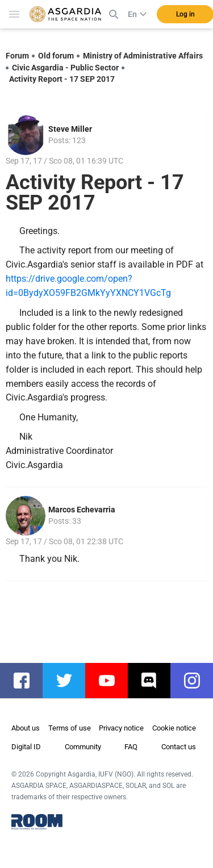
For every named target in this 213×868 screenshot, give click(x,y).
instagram (197, 681)
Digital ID (26, 747)
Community (83, 747)
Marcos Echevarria (82, 510)
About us (26, 728)
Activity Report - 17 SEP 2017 (62, 79)
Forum (17, 56)
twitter (70, 681)
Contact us (179, 747)
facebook (27, 681)
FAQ (131, 747)
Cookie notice (174, 728)
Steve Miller (70, 129)
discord (155, 681)
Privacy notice (121, 728)
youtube (112, 681)
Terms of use (70, 728)
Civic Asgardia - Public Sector (65, 68)
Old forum (56, 56)
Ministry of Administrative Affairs (143, 56)
